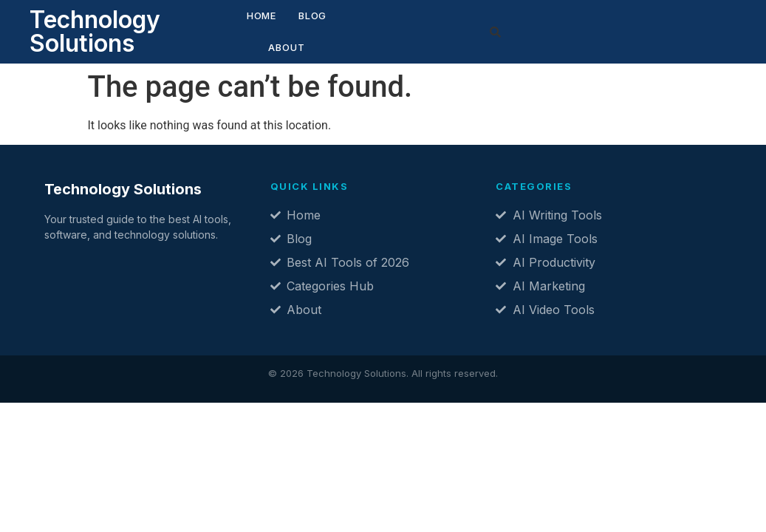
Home (232, 27)
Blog (283, 27)
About (338, 27)
